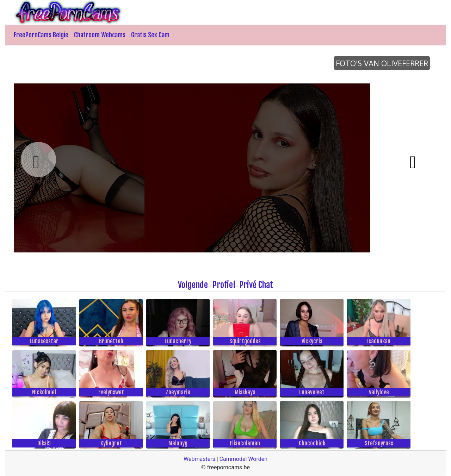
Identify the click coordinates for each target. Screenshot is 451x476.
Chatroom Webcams (100, 35)
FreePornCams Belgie (41, 35)
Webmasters (199, 459)
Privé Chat (256, 285)
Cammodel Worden (243, 459)
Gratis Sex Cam (150, 35)
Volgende (193, 285)
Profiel (224, 285)
